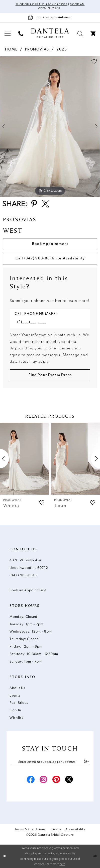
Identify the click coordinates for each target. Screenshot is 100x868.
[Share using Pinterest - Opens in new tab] (34, 205)
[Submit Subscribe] (86, 762)
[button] (8, 33)
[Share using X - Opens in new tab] (45, 205)
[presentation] (25, 459)
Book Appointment (50, 244)
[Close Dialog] (5, 856)
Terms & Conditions (30, 829)
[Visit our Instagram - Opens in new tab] (44, 780)
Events (15, 696)
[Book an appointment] (50, 18)
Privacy (56, 829)
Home (11, 50)
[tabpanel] (50, 126)
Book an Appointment (28, 590)
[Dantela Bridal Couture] (50, 33)
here (62, 864)
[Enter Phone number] (47, 323)
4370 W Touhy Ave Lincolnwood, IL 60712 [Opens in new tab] (29, 564)
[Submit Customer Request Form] (50, 375)
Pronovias (37, 50)
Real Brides (19, 703)
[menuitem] (8, 33)
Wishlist (16, 718)
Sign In (15, 710)
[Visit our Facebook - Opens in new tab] (31, 780)
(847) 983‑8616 (23, 575)
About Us (17, 688)
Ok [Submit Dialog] (95, 856)
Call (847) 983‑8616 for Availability (50, 259)
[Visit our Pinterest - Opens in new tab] (56, 780)
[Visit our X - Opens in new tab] (69, 780)
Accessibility (75, 829)
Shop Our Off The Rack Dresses (41, 4)
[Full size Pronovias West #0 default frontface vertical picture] (50, 126)
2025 (62, 50)
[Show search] (80, 33)
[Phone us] (21, 33)
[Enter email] (50, 762)
